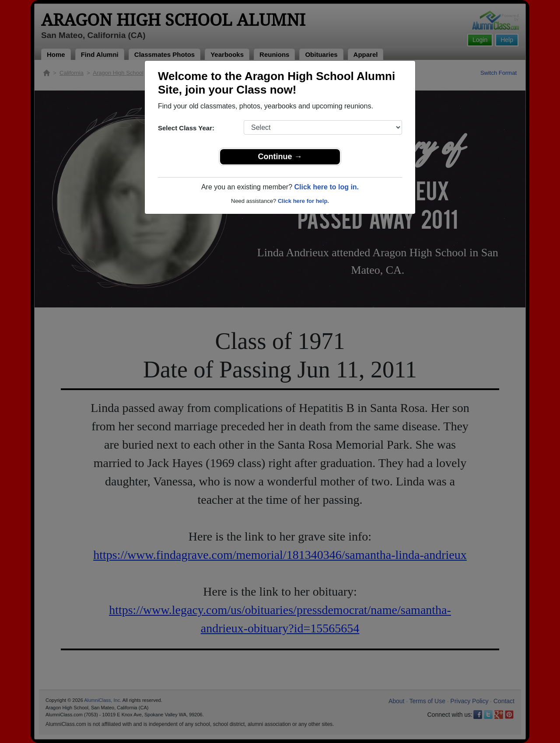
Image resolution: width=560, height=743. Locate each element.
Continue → (280, 157)
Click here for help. (303, 201)
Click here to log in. (326, 187)
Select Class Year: (186, 128)
